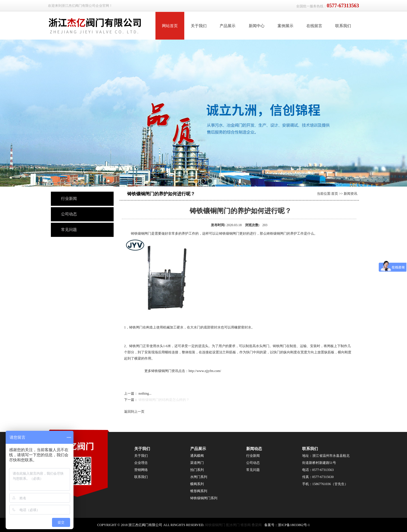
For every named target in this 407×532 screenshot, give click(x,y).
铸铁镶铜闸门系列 (204, 498)
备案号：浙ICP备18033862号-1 (287, 525)
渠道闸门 (197, 463)
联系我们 (343, 26)
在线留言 (314, 26)
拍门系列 (197, 470)
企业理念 (141, 463)
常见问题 (69, 230)
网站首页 (170, 26)
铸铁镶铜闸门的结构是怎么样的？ (164, 400)
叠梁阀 (257, 525)
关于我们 (199, 26)
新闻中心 (257, 26)
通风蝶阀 (197, 456)
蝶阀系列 (197, 484)
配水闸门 (233, 525)
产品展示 (228, 26)
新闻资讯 (350, 194)
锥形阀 (246, 525)
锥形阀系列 (199, 491)
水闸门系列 (199, 477)
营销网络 (141, 470)
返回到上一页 (134, 412)
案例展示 (285, 26)
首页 (335, 194)
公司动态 (69, 214)
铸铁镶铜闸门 (215, 525)
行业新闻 (69, 199)
